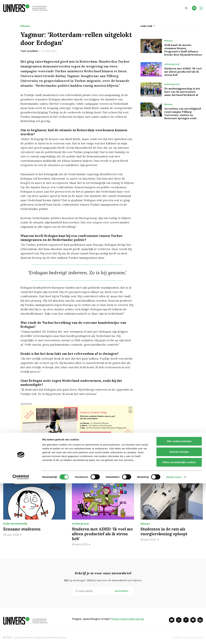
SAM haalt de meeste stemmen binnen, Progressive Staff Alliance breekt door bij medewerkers (183, 50)
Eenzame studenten (22, 529)
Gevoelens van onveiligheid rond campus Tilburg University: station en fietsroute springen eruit (183, 113)
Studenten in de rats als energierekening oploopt (164, 531)
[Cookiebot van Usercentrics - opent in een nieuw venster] (21, 638)
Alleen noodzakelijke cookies (179, 623)
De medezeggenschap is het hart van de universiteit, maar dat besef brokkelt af (182, 92)
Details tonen (174, 638)
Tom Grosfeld (29, 51)
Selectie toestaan (179, 612)
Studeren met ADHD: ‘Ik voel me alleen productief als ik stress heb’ (183, 72)
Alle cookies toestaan (179, 602)
